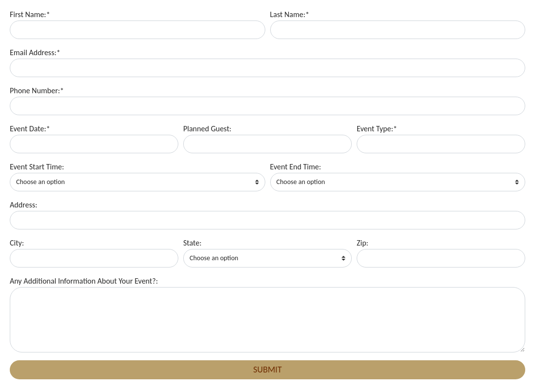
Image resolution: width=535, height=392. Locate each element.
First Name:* (30, 14)
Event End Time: (296, 167)
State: (192, 243)
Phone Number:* (37, 91)
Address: (23, 205)
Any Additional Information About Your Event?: (84, 281)
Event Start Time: (37, 167)
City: (17, 243)
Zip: (363, 243)
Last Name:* (290, 14)
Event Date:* (30, 129)
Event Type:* (377, 129)
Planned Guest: (207, 129)
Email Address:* (35, 52)
